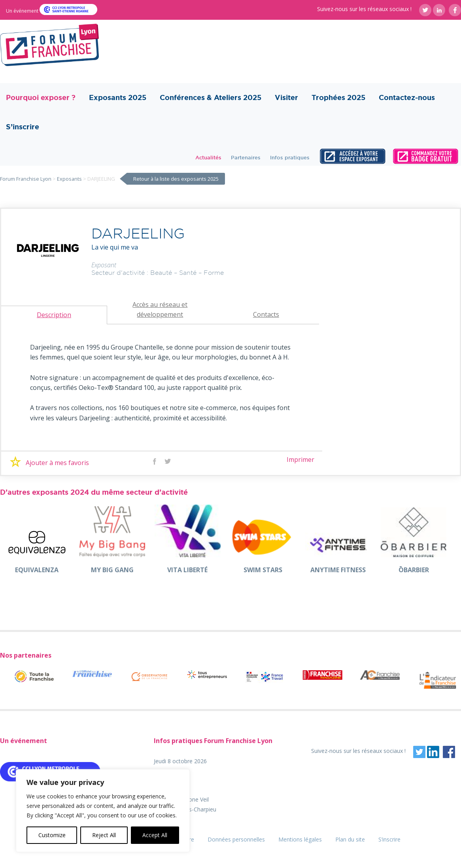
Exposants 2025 (118, 97)
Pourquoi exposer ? (41, 97)
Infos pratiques (290, 157)
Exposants (69, 179)
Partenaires (246, 157)
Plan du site (350, 839)
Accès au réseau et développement (160, 310)
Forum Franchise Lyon (26, 179)
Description (54, 315)
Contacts (266, 314)
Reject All (104, 835)
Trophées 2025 (338, 97)
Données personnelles (236, 839)
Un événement (23, 11)
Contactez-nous (407, 97)
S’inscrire (23, 127)
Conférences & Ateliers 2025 (211, 97)
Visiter (286, 97)
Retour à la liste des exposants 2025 (176, 179)
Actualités (208, 157)
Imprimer (300, 460)
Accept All (155, 835)
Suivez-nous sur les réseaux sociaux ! (364, 9)
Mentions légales (300, 839)
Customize (52, 835)
